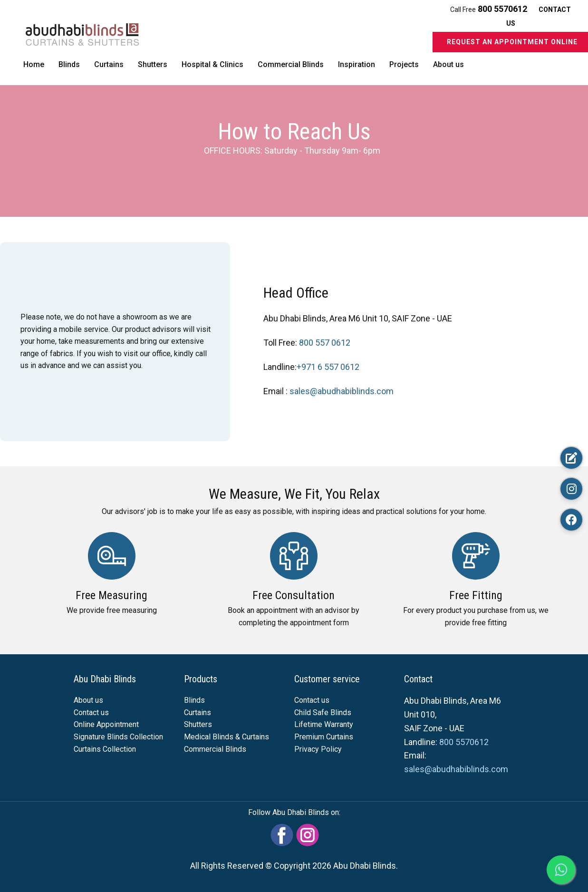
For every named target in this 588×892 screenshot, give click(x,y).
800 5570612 (503, 9)
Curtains (109, 64)
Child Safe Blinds (323, 713)
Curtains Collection (105, 749)
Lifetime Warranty (324, 724)
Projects (404, 64)
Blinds (69, 64)
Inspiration (357, 64)
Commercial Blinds (291, 64)
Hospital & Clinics (212, 64)
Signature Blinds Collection (118, 737)
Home (34, 64)
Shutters (153, 64)
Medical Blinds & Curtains (227, 737)
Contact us (91, 713)
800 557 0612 (325, 343)
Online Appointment (106, 724)
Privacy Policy (318, 749)
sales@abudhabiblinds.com (342, 391)
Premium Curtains (324, 737)
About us (448, 64)
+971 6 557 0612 (328, 367)
